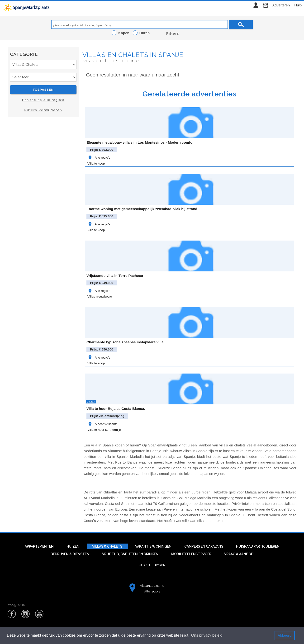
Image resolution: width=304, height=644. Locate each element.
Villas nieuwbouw (100, 296)
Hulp (298, 5)
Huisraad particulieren (258, 546)
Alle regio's (99, 158)
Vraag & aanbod (239, 554)
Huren (144, 565)
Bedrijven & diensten (70, 554)
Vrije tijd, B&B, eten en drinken (130, 554)
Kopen (160, 565)
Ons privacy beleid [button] (207, 635)
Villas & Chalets (107, 546)
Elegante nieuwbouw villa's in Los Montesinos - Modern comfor (140, 142)
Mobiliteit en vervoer (191, 554)
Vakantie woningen (153, 546)
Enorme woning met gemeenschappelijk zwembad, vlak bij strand (142, 209)
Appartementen (39, 546)
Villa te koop (96, 163)
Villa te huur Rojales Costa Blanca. (116, 409)
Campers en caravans (204, 546)
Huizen (73, 546)
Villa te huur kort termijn (104, 430)
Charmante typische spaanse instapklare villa (125, 342)
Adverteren (281, 5)
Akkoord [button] (285, 635)
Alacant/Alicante (102, 424)
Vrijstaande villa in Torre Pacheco (115, 276)
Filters (173, 33)
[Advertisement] (43, 163)
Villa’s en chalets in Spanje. (134, 55)
